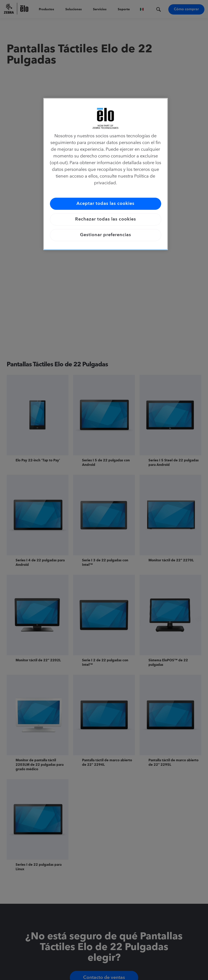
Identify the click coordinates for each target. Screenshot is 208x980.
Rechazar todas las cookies (106, 219)
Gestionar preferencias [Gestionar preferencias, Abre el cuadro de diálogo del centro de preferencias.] (106, 235)
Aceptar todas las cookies (105, 204)
